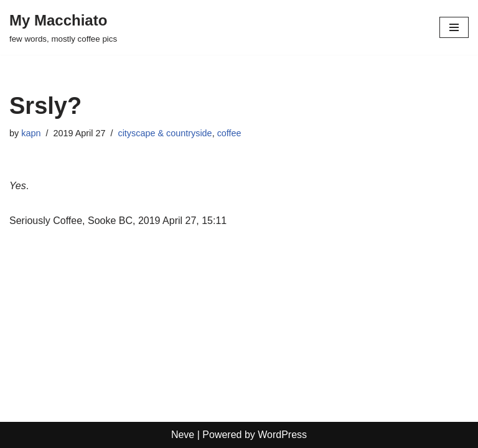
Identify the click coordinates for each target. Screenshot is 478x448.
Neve (183, 435)
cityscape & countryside (165, 133)
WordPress (282, 435)
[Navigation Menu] (454, 27)
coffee (229, 133)
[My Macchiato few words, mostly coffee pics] (63, 27)
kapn (31, 133)
